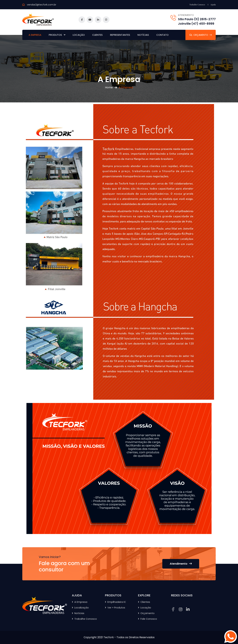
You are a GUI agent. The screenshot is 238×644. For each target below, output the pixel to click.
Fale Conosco (149, 619)
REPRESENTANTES (120, 35)
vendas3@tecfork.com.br (42, 5)
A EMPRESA (35, 35)
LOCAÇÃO (79, 35)
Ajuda (213, 5)
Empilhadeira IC (117, 602)
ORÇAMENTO (201, 35)
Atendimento (181, 564)
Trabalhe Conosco (197, 5)
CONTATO (162, 35)
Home (109, 87)
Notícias (79, 613)
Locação (146, 608)
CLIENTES (97, 35)
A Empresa (81, 602)
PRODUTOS (55, 35)
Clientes (145, 602)
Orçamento (148, 613)
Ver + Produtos (116, 608)
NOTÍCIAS (143, 35)
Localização (82, 608)
